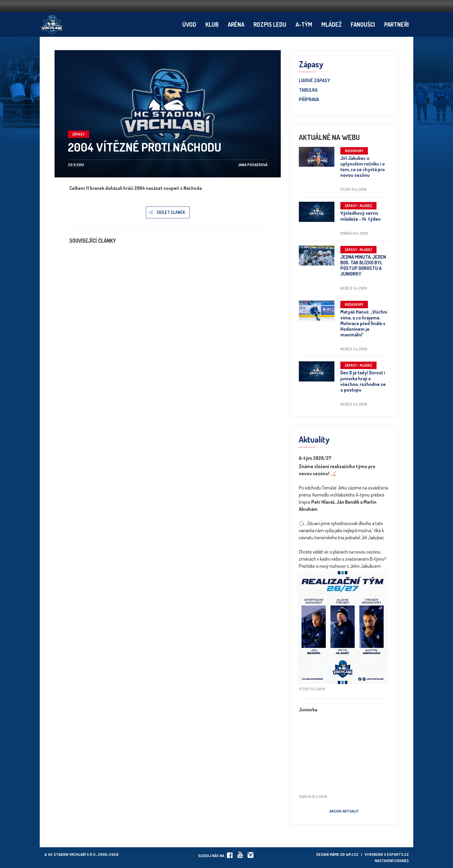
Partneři (397, 24)
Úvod (189, 24)
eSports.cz (398, 854)
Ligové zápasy (315, 81)
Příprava (309, 100)
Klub (212, 24)
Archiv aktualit (344, 811)
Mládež (331, 24)
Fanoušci (363, 24)
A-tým (304, 24)
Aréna (236, 24)
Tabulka (308, 90)
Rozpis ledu (270, 24)
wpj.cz (352, 854)
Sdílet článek (171, 212)
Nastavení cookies (392, 861)
